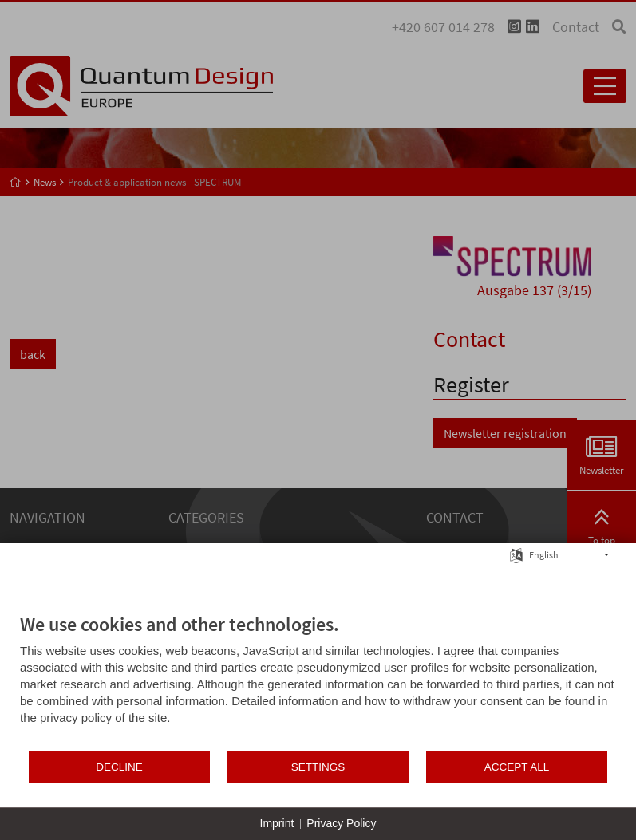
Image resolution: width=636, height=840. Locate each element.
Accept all (517, 767)
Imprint (277, 823)
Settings (318, 767)
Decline (119, 767)
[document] (318, 681)
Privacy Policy (341, 823)
